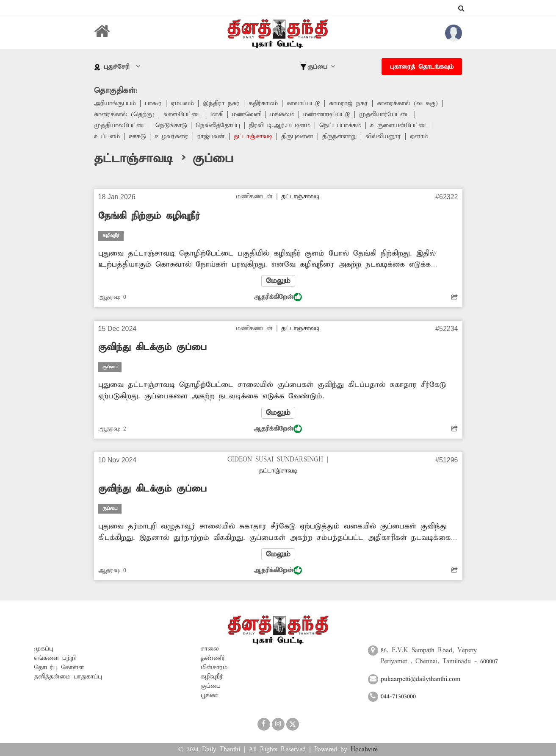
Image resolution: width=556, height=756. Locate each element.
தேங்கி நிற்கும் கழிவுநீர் (149, 216)
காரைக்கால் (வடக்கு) (407, 103)
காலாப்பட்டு (303, 103)
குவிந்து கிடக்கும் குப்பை (152, 347)
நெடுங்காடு (171, 125)
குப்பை (211, 686)
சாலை (210, 649)
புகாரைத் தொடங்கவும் (422, 67)
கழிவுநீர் (212, 677)
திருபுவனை (297, 136)
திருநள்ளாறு (339, 136)
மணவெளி (247, 114)
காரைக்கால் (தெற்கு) (124, 114)
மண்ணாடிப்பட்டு (327, 114)
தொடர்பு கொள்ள (59, 667)
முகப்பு (44, 649)
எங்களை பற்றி (55, 658)
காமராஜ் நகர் (349, 103)
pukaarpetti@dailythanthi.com (420, 679)
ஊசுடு (137, 136)
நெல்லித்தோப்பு (218, 125)
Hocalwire (364, 750)
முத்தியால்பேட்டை (120, 125)
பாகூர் (153, 103)
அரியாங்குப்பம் (115, 103)
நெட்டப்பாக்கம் (340, 125)
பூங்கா (209, 695)
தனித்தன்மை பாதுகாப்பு (68, 677)
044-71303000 (398, 697)
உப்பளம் (107, 136)
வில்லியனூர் (383, 136)
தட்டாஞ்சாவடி (253, 136)
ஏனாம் (419, 136)
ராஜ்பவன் (211, 136)
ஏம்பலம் (182, 103)
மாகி (217, 114)
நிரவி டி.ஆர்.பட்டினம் (280, 125)
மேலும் (278, 281)
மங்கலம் (282, 114)
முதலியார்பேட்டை (385, 114)
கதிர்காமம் (263, 103)
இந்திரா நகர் (221, 103)
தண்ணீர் (213, 658)
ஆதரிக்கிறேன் (278, 297)
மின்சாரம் (214, 667)
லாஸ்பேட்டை (183, 114)
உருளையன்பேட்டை (399, 125)
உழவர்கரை (172, 136)
